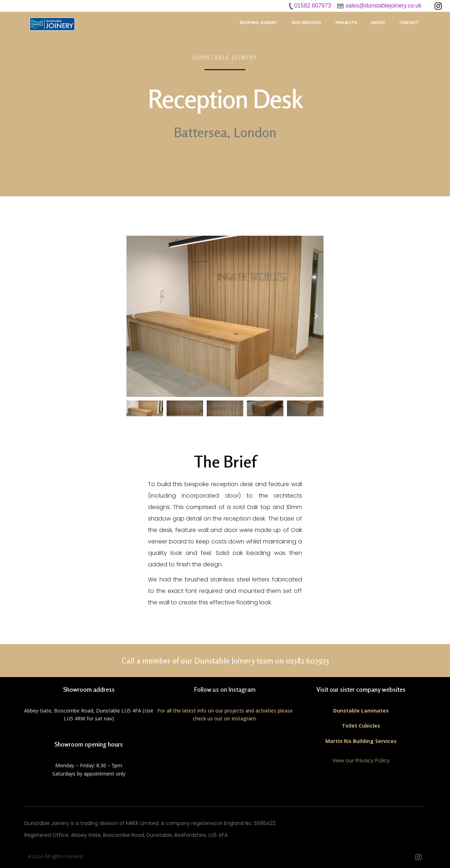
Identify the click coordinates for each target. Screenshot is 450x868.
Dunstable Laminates (361, 711)
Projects (346, 23)
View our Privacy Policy (361, 761)
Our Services (307, 23)
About (378, 23)
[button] (134, 316)
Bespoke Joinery (258, 23)
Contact (409, 23)
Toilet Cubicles (361, 726)
